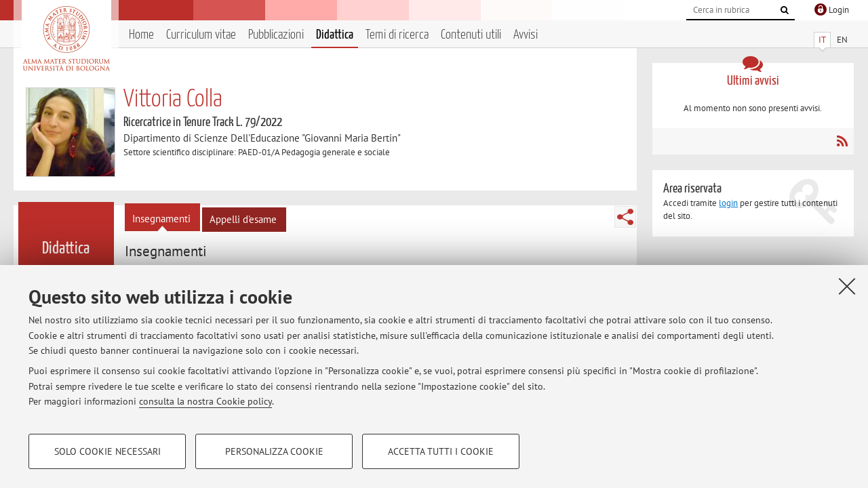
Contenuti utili (471, 35)
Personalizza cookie (274, 451)
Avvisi (526, 35)
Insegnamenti (161, 219)
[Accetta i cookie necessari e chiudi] (847, 286)
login (728, 203)
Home (141, 35)
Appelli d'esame (243, 219)
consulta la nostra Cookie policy (205, 401)
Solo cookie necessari (107, 451)
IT (822, 40)
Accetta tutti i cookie (441, 451)
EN (842, 40)
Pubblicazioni (276, 35)
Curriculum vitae (201, 35)
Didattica (335, 35)
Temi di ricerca (397, 35)
